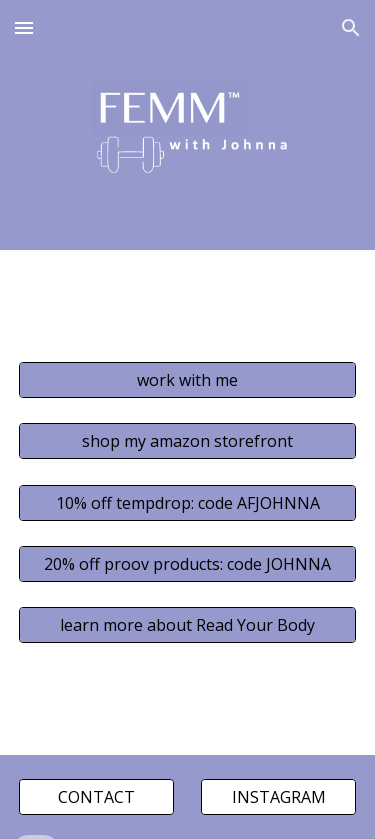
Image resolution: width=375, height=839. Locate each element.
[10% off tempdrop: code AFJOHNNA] (188, 503)
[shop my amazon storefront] (188, 441)
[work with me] (188, 380)
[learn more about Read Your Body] (188, 625)
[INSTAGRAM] (278, 797)
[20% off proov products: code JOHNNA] (188, 564)
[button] (24, 27)
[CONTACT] (96, 797)
